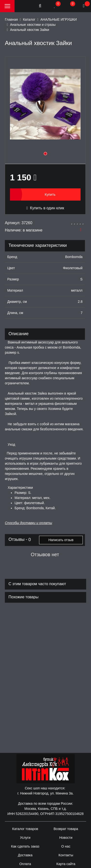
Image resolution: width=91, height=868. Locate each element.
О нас (66, 846)
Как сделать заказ (25, 846)
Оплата (25, 864)
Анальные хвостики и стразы (33, 25)
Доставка (25, 855)
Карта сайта (66, 864)
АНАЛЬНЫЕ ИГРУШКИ (58, 19)
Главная (11, 19)
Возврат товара (66, 829)
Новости (66, 838)
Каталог (29, 19)
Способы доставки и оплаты (29, 523)
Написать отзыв (61, 540)
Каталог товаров (25, 829)
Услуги (25, 838)
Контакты (66, 855)
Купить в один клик (45, 208)
